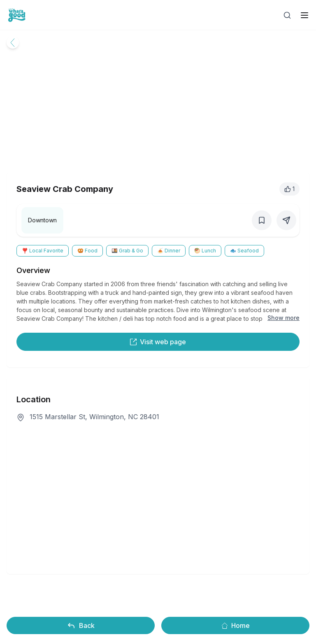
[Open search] (287, 15)
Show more (283, 318)
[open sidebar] (304, 15)
